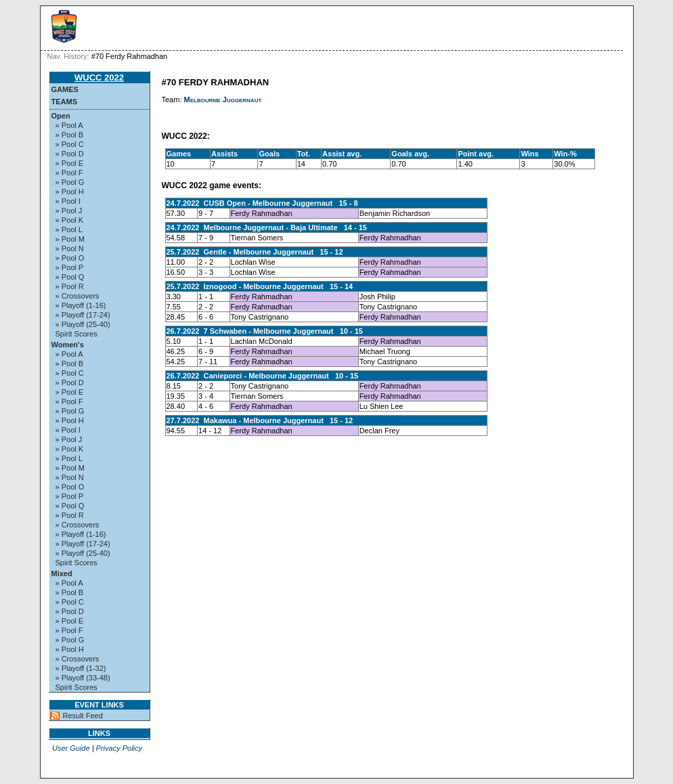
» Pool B (70, 135)
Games (65, 89)
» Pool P (70, 267)
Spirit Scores (77, 334)
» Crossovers (78, 296)
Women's (68, 345)
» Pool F (69, 173)
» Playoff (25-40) (83, 324)
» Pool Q (70, 277)
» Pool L (69, 230)
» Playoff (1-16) (81, 305)
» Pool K (70, 220)
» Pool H (70, 192)
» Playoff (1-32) (81, 668)
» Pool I (68, 201)
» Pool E (70, 163)
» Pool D (70, 154)
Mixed (62, 573)
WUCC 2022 (99, 78)
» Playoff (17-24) (83, 315)
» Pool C (70, 144)
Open (61, 116)
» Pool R (70, 286)
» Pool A (69, 125)
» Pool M (70, 239)
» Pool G (70, 182)
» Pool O (70, 258)
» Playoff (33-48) (83, 678)
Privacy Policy (119, 748)
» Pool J (69, 211)
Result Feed (83, 716)
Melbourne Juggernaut (223, 100)
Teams (65, 102)
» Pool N (70, 248)
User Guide (71, 748)
